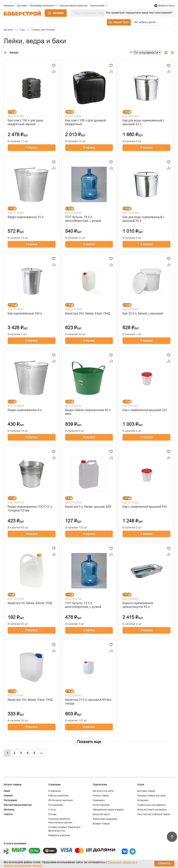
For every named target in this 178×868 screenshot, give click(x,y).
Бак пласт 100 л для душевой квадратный (85, 122)
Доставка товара (146, 791)
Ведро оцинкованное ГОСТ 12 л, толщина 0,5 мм (30, 509)
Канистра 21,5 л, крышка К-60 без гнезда (88, 702)
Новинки (8, 796)
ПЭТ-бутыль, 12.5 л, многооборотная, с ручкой (83, 605)
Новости (8, 814)
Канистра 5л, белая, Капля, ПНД (30, 603)
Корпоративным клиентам (18, 805)
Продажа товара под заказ (151, 796)
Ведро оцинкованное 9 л (25, 410)
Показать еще (89, 742)
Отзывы (52, 814)
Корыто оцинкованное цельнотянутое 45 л (138, 605)
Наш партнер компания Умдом (154, 814)
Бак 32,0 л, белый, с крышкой (143, 313)
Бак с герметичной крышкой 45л (145, 507)
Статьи (52, 810)
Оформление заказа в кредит (108, 810)
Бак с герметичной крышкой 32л (145, 410)
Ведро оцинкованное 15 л (26, 217)
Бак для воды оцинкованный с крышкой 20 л (144, 219)
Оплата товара (101, 796)
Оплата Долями (101, 805)
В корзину (31, 148)
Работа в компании (58, 796)
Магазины (9, 810)
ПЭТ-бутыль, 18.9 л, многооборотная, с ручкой (83, 219)
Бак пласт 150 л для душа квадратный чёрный (25, 122)
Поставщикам (55, 805)
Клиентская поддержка (105, 819)
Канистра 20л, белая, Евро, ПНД (88, 313)
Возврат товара (101, 824)
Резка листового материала (152, 810)
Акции (7, 791)
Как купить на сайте (103, 791)
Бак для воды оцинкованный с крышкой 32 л (144, 122)
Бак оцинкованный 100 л (25, 313)
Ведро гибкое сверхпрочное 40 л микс (88, 412)
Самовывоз (99, 800)
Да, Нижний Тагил (119, 22)
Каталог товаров (12, 785)
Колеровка (143, 800)
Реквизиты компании (59, 835)
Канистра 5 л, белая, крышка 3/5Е (88, 507)
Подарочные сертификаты (151, 805)
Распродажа (10, 800)
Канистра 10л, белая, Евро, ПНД (30, 700)
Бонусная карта (101, 814)
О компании (54, 791)
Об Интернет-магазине (61, 800)
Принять (164, 864)
